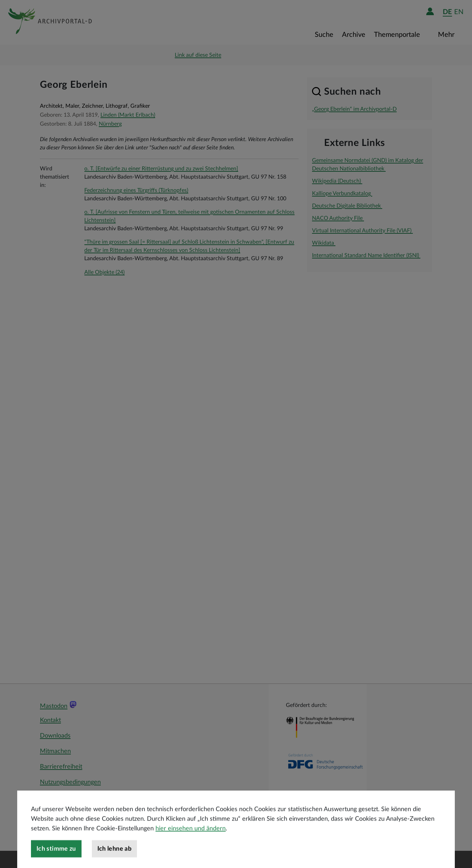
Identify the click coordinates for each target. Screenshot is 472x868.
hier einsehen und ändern (191, 840)
